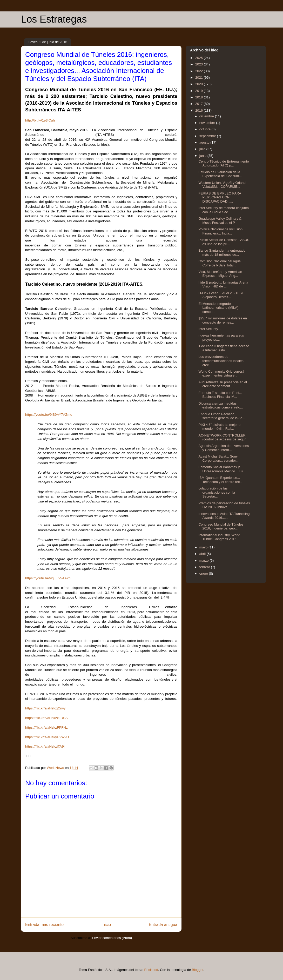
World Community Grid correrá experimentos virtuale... (221, 374)
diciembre (207, 116)
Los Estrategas (54, 19)
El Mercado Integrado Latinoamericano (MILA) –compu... (220, 308)
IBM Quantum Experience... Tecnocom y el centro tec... (220, 480)
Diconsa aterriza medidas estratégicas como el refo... (221, 405)
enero (204, 573)
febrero (205, 567)
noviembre (208, 123)
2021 (200, 78)
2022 (200, 71)
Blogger (198, 970)
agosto (205, 142)
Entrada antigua (163, 925)
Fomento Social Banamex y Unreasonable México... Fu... (222, 469)
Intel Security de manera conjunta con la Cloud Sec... (224, 210)
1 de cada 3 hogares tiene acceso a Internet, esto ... (224, 348)
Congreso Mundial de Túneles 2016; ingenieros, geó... (221, 526)
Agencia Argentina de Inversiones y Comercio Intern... (224, 448)
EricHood (151, 970)
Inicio (106, 925)
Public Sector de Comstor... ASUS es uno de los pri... (224, 242)
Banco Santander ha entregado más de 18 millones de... (222, 253)
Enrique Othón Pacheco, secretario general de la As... (222, 416)
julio (203, 149)
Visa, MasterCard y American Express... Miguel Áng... (220, 274)
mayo (204, 547)
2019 (200, 91)
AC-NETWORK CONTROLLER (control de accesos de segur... (223, 437)
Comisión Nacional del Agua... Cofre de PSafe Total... (221, 263)
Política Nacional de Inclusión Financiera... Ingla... (220, 231)
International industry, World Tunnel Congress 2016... (219, 537)
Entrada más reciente (44, 925)
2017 (200, 104)
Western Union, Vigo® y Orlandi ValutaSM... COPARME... (222, 185)
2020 (200, 84)
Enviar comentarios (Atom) (112, 938)
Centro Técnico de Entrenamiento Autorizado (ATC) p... (224, 163)
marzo (205, 561)
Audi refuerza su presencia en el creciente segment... (223, 384)
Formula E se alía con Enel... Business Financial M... (220, 395)
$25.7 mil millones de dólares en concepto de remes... (223, 320)
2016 (200, 110)
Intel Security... (209, 329)
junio (203, 156)
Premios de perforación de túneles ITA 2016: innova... (224, 505)
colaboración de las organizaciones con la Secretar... (217, 492)
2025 (200, 58)
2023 (200, 64)
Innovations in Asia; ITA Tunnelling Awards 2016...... (224, 516)
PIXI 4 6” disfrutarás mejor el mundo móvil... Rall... (220, 427)
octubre (205, 129)
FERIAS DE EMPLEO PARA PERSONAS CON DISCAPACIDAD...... (220, 197)
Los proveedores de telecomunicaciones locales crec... (221, 361)
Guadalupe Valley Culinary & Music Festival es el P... (220, 221)
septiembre (208, 136)
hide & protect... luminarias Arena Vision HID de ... (223, 284)
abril (203, 554)
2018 (200, 97)
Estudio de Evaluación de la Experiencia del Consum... (220, 174)
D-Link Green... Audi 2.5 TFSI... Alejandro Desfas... (222, 295)
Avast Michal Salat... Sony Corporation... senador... (218, 458)
